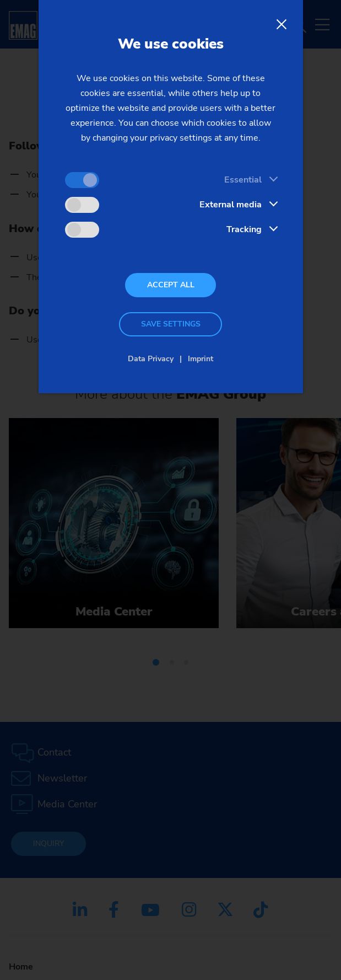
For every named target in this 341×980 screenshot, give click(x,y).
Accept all (171, 285)
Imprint (201, 359)
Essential (243, 180)
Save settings (171, 324)
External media (231, 205)
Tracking (244, 229)
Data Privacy (151, 359)
